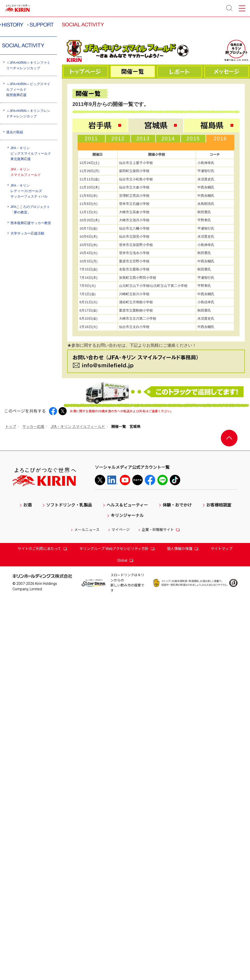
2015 (193, 138)
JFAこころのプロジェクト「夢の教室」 (30, 210)
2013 (143, 138)
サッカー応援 (33, 427)
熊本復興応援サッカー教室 (31, 223)
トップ (11, 427)
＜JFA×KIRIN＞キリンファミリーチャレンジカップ (28, 65)
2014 (168, 138)
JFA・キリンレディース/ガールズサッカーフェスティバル (29, 191)
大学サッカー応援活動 (27, 233)
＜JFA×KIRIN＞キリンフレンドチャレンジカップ (28, 113)
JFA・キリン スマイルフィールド (78, 427)
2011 (91, 138)
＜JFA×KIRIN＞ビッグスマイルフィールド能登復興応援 (28, 89)
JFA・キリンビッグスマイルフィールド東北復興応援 (31, 153)
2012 (118, 138)
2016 (220, 138)
